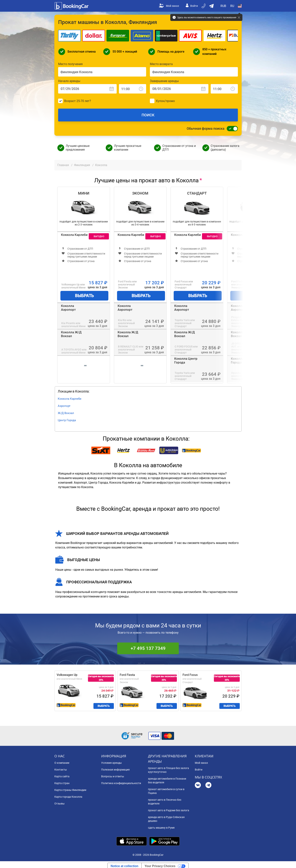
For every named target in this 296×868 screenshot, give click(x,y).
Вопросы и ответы (113, 776)
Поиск (148, 115)
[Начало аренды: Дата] (87, 89)
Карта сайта (62, 776)
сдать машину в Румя (161, 828)
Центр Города (67, 420)
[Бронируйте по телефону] (204, 6)
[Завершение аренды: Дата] (179, 89)
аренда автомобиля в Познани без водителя (167, 781)
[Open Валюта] (224, 6)
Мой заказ (169, 6)
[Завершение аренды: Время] (224, 89)
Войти (192, 6)
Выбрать (84, 296)
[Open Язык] (232, 6)
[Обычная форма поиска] (231, 129)
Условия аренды (111, 763)
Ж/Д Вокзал (66, 413)
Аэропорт (64, 406)
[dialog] (289, 861)
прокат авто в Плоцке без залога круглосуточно (168, 770)
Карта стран (62, 783)
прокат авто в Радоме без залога (169, 810)
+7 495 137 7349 (148, 648)
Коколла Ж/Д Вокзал (71, 334)
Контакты (61, 770)
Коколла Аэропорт (68, 308)
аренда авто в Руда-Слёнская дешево (166, 819)
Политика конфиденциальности (121, 783)
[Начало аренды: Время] (133, 89)
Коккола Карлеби (74, 235)
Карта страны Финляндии (70, 790)
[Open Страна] (240, 6)
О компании (62, 763)
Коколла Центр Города (186, 360)
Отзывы (59, 804)
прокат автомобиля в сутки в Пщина (166, 791)
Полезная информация (115, 770)
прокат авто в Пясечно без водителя (165, 802)
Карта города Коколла (68, 797)
